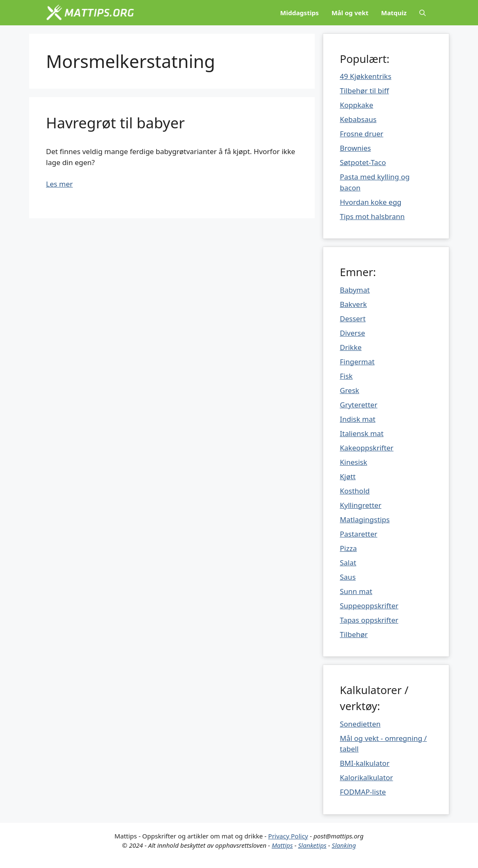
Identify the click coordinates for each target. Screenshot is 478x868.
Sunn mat (356, 591)
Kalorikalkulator (367, 777)
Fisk (346, 376)
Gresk (350, 390)
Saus (348, 577)
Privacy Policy (288, 836)
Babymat (355, 290)
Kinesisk (354, 462)
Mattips (282, 845)
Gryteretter (359, 405)
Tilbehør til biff (365, 91)
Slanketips (312, 845)
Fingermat (357, 362)
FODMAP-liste (363, 792)
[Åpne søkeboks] (423, 13)
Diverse (353, 333)
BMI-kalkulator (365, 763)
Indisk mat (358, 419)
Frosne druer (362, 134)
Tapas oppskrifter (369, 620)
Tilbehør (354, 634)
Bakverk (354, 304)
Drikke (351, 347)
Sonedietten (361, 724)
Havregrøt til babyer (115, 123)
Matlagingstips (365, 519)
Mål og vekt (350, 13)
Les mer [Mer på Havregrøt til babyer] (59, 184)
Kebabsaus (358, 119)
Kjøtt (348, 476)
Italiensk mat (362, 433)
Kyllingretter (361, 505)
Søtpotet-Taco (363, 162)
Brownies (356, 148)
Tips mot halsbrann (373, 216)
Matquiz (394, 13)
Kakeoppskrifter (367, 448)
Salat (348, 563)
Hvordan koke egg (371, 202)
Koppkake (357, 105)
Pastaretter (359, 534)
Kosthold (355, 491)
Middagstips (300, 13)
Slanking (344, 845)
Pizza (348, 548)
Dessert (353, 319)
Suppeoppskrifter (369, 606)
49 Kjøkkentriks (366, 76)
